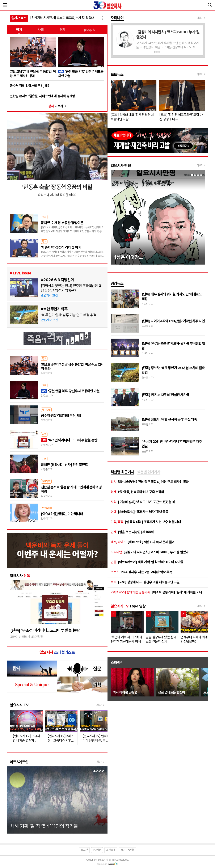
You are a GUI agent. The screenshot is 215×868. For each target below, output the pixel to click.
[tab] (122, 472)
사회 (41, 30)
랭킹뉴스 (117, 283)
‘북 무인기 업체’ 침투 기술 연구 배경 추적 (69, 315)
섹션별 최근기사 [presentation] (122, 472)
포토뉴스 (117, 74)
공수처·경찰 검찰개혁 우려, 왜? (30, 86)
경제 (62, 30)
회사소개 (111, 850)
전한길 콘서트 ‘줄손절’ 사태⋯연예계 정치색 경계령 (43, 96)
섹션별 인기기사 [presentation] (149, 472)
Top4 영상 (128, 606)
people (90, 30)
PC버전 (97, 850)
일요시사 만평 (121, 166)
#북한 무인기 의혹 (54, 309)
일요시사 (20, 576)
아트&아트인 (19, 762)
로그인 (84, 850)
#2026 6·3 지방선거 (57, 280)
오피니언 (117, 18)
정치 (19, 30)
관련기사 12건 (49, 320)
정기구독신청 (127, 850)
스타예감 (117, 663)
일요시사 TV (19, 705)
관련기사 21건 (49, 295)
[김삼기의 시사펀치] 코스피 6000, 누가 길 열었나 (62, 18)
